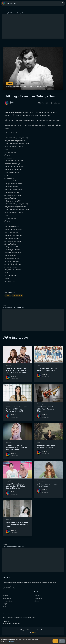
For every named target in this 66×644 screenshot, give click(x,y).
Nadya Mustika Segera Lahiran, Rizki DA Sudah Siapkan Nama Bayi (15, 493)
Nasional (10, 84)
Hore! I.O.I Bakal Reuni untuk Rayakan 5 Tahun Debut (48, 377)
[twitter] (5, 587)
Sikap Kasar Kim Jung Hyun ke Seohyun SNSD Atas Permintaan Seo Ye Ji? (18, 416)
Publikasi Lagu (38, 598)
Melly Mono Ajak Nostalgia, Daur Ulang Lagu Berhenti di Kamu (17, 532)
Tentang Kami (7, 598)
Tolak (62, 641)
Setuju (55, 641)
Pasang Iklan (37, 595)
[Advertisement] (33, 26)
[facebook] (9, 587)
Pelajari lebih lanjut (10, 641)
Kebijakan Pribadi (8, 604)
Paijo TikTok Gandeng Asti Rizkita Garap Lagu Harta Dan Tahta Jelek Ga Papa (16, 378)
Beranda (5, 595)
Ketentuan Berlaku (8, 601)
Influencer (37, 601)
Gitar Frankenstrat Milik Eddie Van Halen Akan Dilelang (46, 416)
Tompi (8, 301)
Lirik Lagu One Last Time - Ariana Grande (47, 492)
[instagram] (13, 587)
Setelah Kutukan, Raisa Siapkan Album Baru (46, 454)
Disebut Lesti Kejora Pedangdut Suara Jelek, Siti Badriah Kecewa (17, 455)
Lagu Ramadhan (17, 301)
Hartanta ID (34, 632)
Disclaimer (6, 607)
